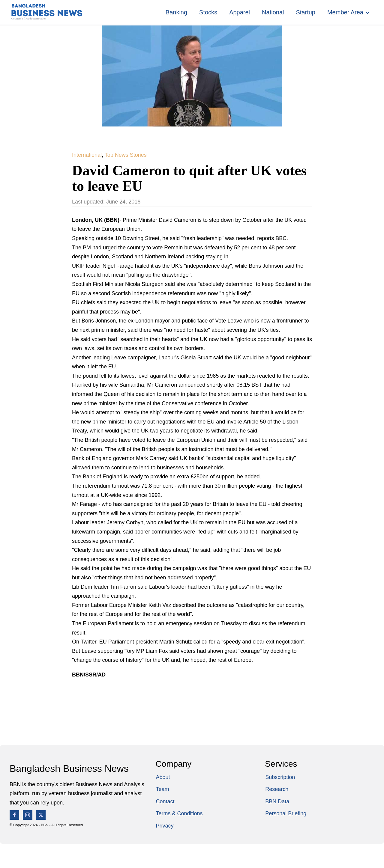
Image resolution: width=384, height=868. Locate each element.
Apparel (240, 12)
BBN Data (277, 801)
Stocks (208, 12)
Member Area (345, 12)
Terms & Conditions (179, 813)
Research (277, 789)
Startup (305, 12)
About (163, 777)
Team (162, 789)
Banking (176, 12)
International (87, 155)
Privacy (165, 826)
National (273, 12)
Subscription (280, 777)
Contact (165, 801)
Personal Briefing (286, 813)
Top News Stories (126, 155)
